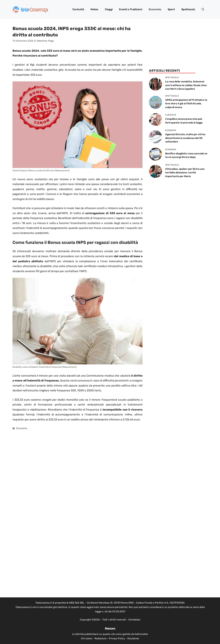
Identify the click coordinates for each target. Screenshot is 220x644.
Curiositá (78, 9)
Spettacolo (188, 9)
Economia (155, 9)
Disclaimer (133, 638)
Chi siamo (87, 638)
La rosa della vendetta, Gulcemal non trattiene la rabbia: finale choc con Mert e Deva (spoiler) (186, 85)
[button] (203, 9)
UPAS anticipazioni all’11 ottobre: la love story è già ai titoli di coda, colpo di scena (186, 104)
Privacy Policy (117, 638)
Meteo (94, 9)
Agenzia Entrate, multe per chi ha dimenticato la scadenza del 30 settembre (185, 138)
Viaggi (109, 9)
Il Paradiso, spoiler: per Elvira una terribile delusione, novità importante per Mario (185, 173)
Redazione (100, 638)
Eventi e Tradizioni (131, 9)
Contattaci (134, 620)
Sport (171, 9)
